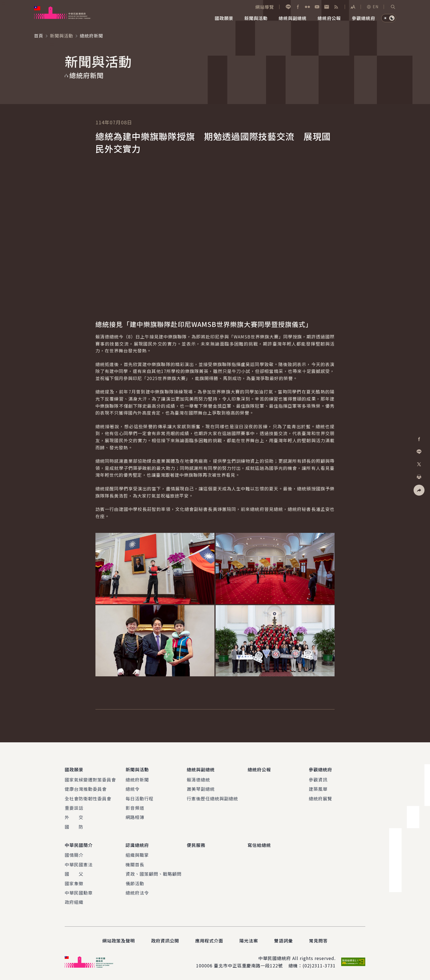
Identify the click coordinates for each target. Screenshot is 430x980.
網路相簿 (135, 817)
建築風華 (318, 789)
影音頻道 (135, 808)
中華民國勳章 (79, 893)
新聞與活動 (62, 36)
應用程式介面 (209, 941)
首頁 (39, 36)
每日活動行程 (140, 798)
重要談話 (74, 808)
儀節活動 (135, 883)
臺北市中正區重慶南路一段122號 (248, 965)
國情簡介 (74, 855)
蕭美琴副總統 (201, 789)
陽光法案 (249, 941)
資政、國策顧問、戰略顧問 (154, 874)
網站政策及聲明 (119, 941)
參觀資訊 (318, 780)
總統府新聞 (137, 780)
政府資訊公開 (165, 941)
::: (4, 3)
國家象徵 (74, 883)
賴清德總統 (198, 780)
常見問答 (318, 941)
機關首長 (135, 864)
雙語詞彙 (284, 941)
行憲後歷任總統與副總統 (212, 798)
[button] (393, 7)
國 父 (74, 874)
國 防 (74, 827)
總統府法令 (137, 893)
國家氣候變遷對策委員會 (90, 780)
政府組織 (74, 902)
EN (372, 7)
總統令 (133, 789)
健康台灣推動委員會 (86, 789)
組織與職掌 (137, 855)
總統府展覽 (320, 798)
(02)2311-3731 (319, 965)
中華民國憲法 (79, 864)
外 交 (74, 817)
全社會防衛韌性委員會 (88, 798)
